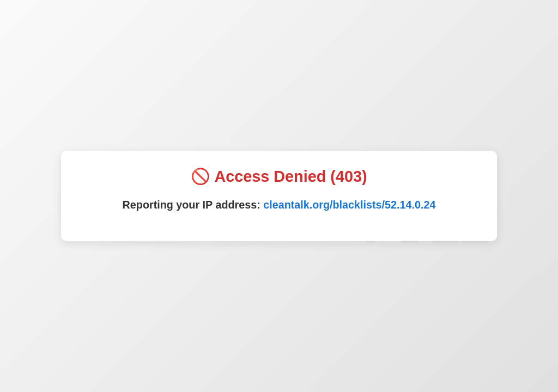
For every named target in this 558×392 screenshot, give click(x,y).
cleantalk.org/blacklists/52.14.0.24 (349, 205)
